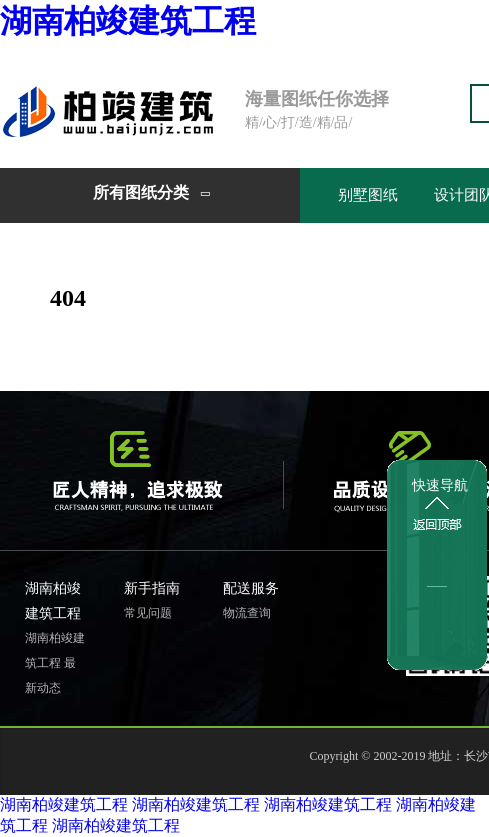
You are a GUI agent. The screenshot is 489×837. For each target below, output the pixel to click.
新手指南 (152, 588)
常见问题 (148, 613)
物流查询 (247, 613)
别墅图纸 (368, 195)
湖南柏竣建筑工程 (128, 21)
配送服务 (251, 588)
